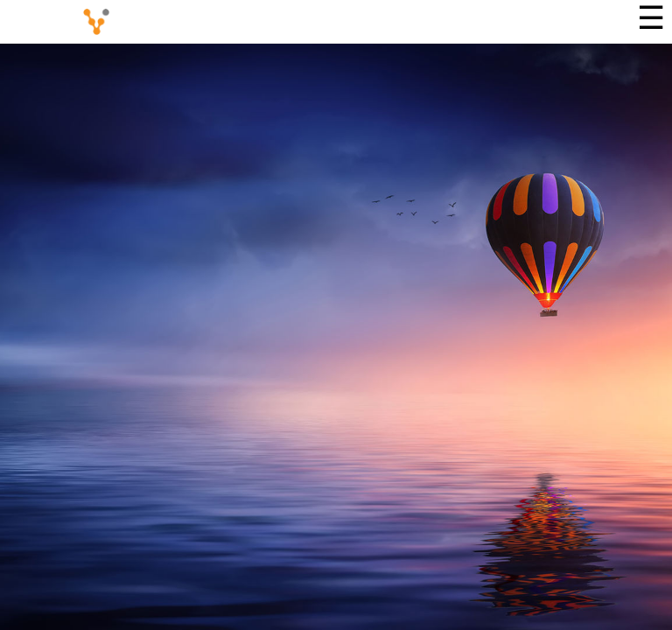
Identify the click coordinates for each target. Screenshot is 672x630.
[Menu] (650, 22)
